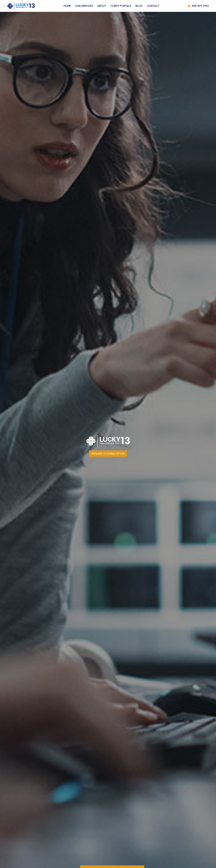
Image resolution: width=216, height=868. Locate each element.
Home (67, 6)
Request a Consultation (108, 454)
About (102, 6)
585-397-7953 (200, 6)
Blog (139, 6)
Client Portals (121, 6)
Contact (153, 6)
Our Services (84, 6)
